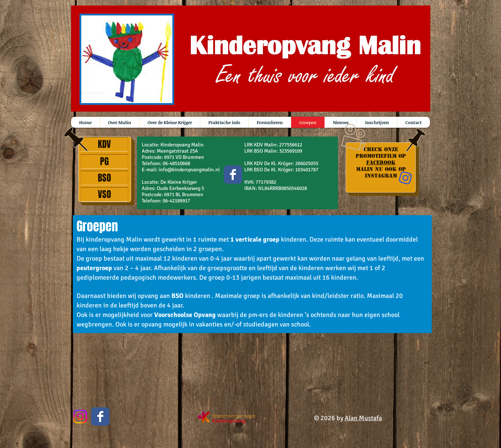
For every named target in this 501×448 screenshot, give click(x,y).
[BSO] (104, 178)
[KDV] (104, 144)
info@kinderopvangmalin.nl (189, 170)
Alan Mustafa (363, 418)
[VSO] (104, 194)
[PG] (104, 161)
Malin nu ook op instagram (381, 172)
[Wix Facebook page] (233, 175)
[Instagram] (80, 417)
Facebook (381, 163)
